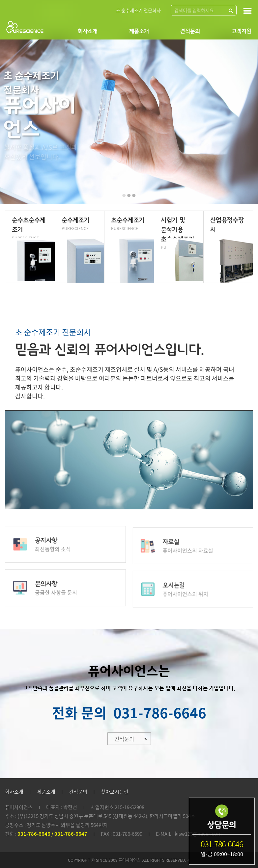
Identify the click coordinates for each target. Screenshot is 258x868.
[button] (124, 195)
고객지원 (242, 31)
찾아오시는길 (115, 792)
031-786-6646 (160, 712)
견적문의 (190, 31)
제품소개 (139, 31)
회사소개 (88, 31)
